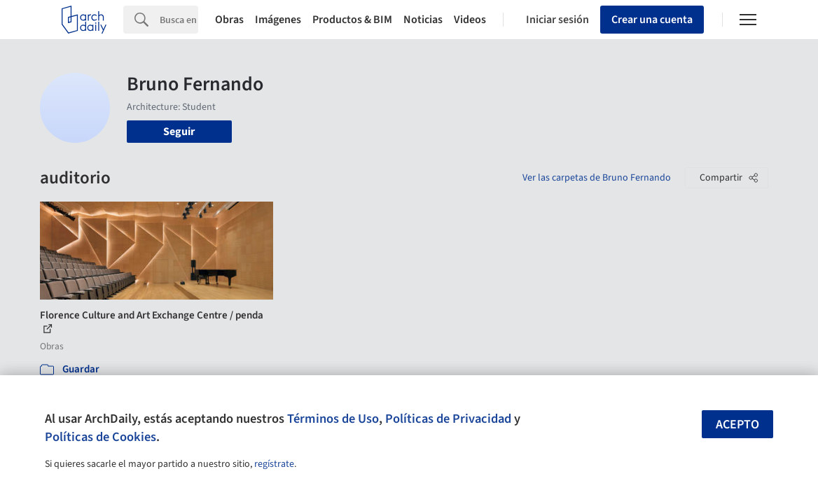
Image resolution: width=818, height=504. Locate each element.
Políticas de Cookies (100, 437)
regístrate (274, 464)
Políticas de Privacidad (448, 419)
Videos (470, 20)
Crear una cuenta (652, 20)
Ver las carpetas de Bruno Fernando (597, 178)
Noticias (423, 20)
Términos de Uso (333, 419)
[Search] (179, 20)
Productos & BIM (352, 20)
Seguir (179, 132)
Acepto (737, 425)
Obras (229, 20)
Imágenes (278, 20)
